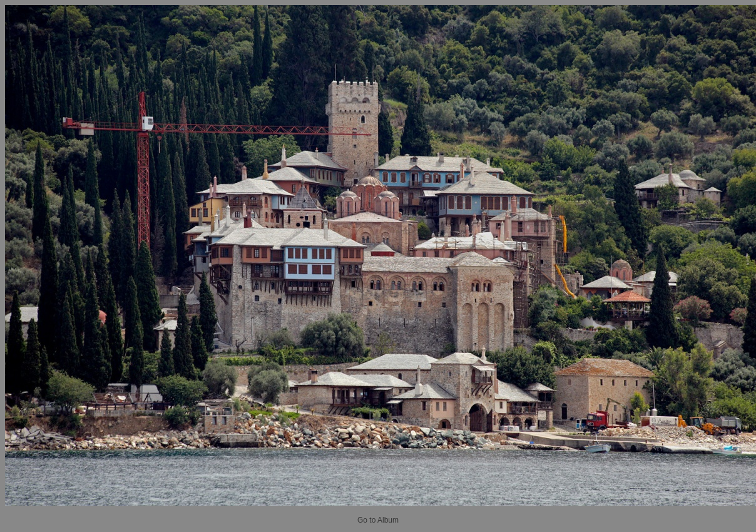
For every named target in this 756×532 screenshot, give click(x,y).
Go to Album (378, 520)
